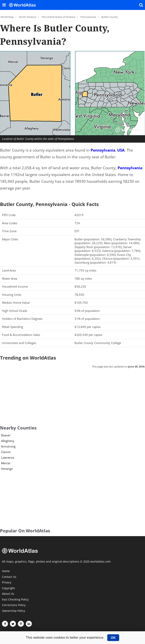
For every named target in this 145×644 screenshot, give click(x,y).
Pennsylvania (103, 150)
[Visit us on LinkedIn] (29, 624)
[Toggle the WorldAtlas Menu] (4, 5)
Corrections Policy (14, 605)
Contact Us (9, 577)
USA (121, 150)
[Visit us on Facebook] (5, 624)
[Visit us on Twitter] (13, 624)
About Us (8, 594)
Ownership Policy (14, 611)
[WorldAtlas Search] (141, 5)
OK (113, 638)
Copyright (8, 588)
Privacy (7, 583)
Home (6, 571)
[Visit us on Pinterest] (21, 624)
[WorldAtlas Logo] (24, 5)
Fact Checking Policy (15, 600)
